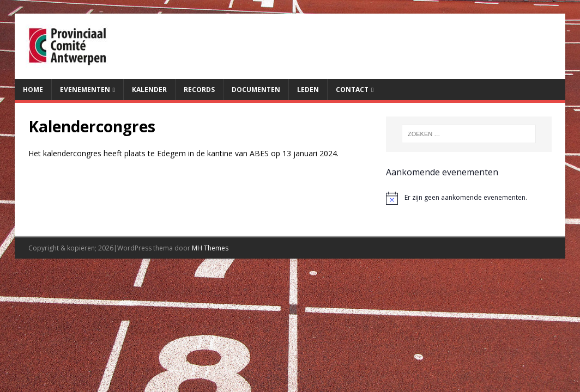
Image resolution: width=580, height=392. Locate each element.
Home (33, 90)
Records (199, 90)
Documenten (256, 90)
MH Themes (210, 248)
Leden (308, 90)
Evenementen (85, 90)
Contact (352, 90)
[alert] (469, 198)
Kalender (149, 90)
